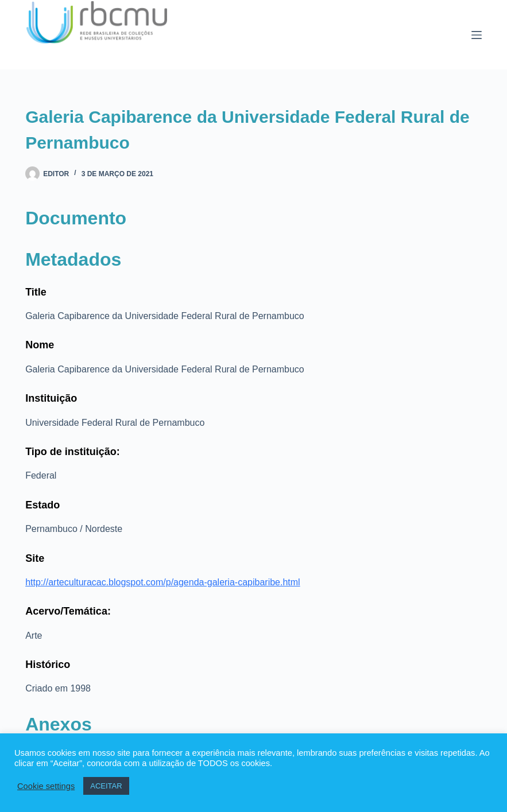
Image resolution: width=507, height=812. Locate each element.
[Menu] (477, 35)
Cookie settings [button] (46, 786)
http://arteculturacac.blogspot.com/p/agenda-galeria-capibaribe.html (163, 582)
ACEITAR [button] (106, 786)
